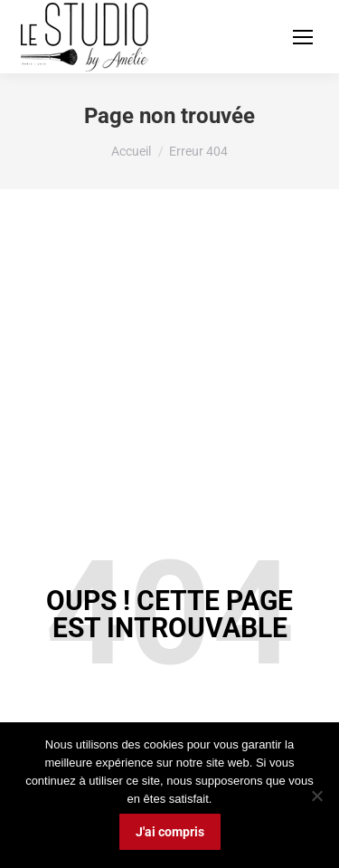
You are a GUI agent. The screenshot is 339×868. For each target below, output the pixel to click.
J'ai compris (170, 832)
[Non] (316, 796)
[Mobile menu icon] (303, 37)
